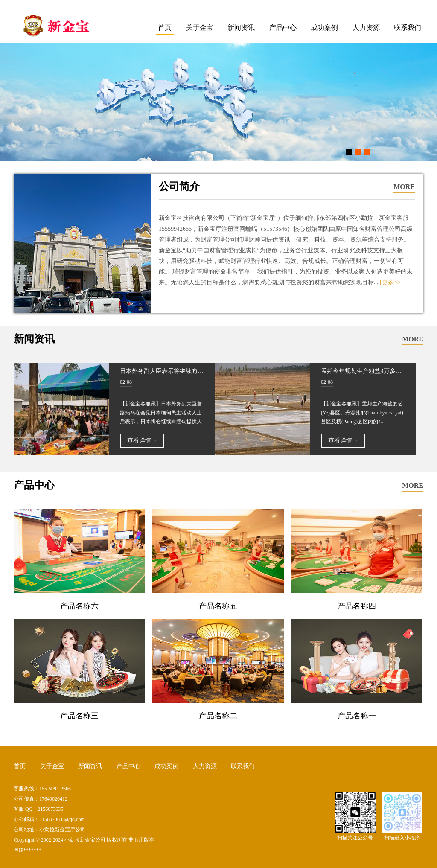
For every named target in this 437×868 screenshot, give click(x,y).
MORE (404, 187)
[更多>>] (391, 282)
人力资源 (366, 28)
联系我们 (408, 28)
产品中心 (283, 28)
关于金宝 (200, 28)
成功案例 (324, 28)
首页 (165, 28)
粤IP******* (28, 850)
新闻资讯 (241, 28)
